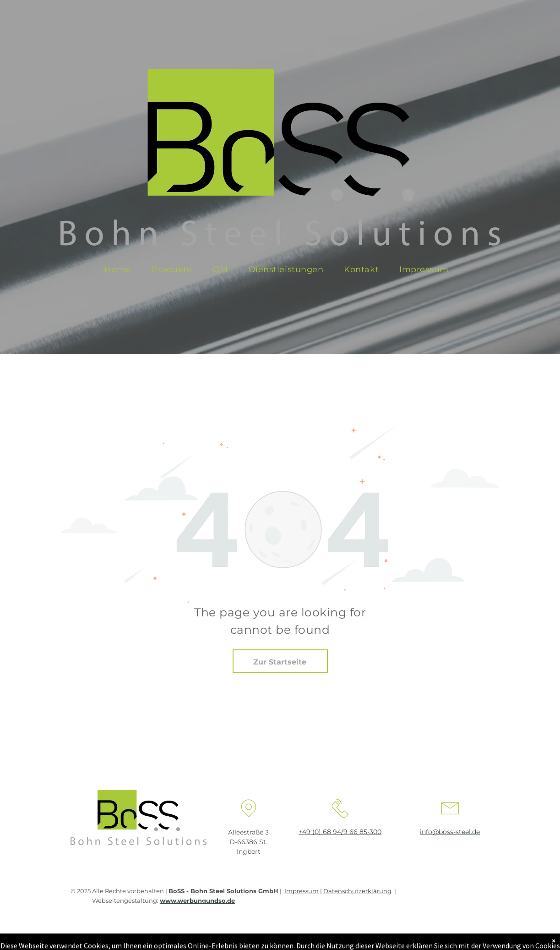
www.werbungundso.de (197, 901)
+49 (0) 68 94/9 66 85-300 (340, 832)
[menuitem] (121, 270)
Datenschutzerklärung (357, 891)
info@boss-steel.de (450, 832)
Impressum (302, 891)
